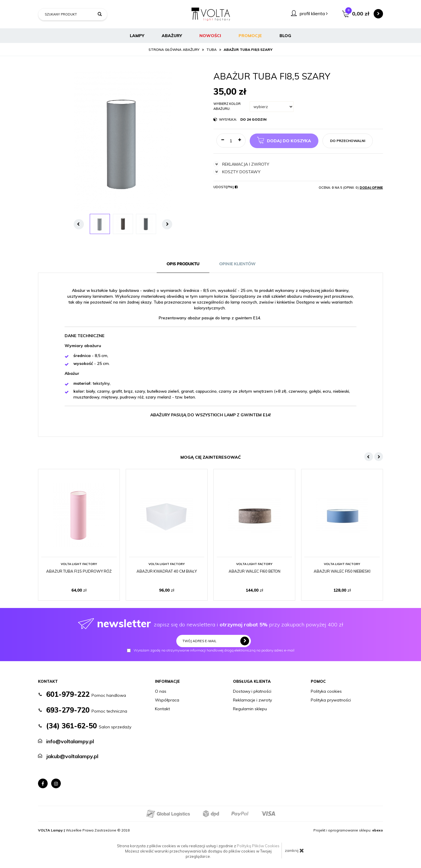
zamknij (294, 850)
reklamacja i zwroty (241, 164)
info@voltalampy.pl (70, 741)
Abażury (172, 36)
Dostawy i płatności (252, 691)
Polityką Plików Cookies (258, 846)
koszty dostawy (237, 172)
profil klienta (314, 13)
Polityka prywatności (331, 700)
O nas (161, 691)
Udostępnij (225, 187)
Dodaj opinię (371, 188)
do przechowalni (348, 141)
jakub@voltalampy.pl (72, 756)
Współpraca (167, 700)
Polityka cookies (326, 691)
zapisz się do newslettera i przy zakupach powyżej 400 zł (211, 623)
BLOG (285, 36)
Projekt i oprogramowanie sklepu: (348, 830)
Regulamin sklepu (250, 709)
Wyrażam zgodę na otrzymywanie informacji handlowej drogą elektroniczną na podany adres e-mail (211, 650)
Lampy (137, 36)
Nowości (210, 36)
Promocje (250, 36)
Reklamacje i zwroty (252, 700)
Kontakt (162, 709)
